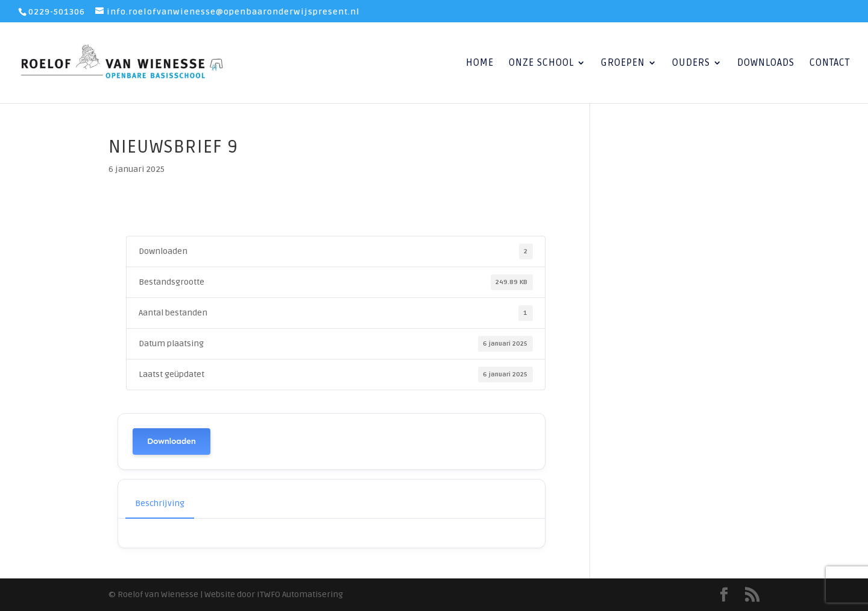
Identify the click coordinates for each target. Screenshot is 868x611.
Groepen (623, 64)
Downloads (766, 64)
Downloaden (171, 441)
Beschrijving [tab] (160, 503)
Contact (830, 64)
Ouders (691, 64)
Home (480, 64)
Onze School (541, 64)
